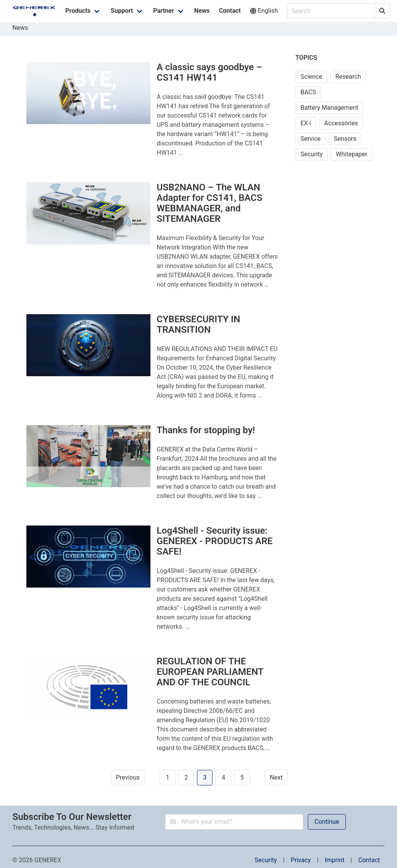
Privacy (301, 860)
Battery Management (329, 108)
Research (348, 77)
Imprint (334, 860)
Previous (128, 777)
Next (276, 777)
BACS (308, 92)
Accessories (341, 123)
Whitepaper (351, 154)
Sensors (345, 139)
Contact (369, 860)
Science (311, 77)
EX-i (306, 123)
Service (311, 139)
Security (312, 154)
